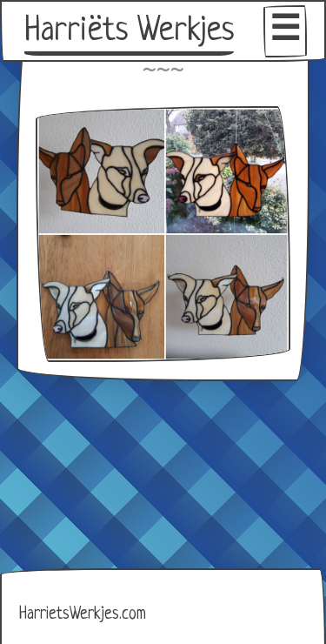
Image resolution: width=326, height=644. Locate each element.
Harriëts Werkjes (129, 31)
